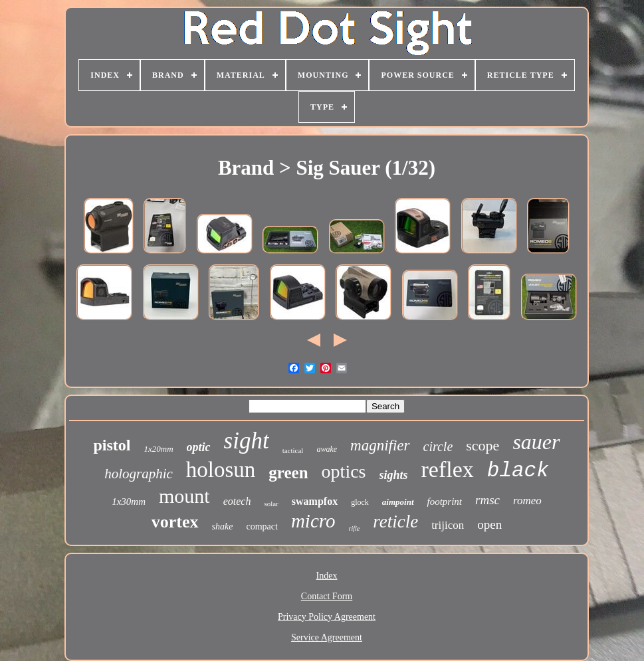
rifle (354, 528)
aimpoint (398, 502)
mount (184, 496)
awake (327, 449)
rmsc (487, 500)
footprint (445, 502)
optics (344, 471)
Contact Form (327, 596)
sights (394, 475)
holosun (221, 470)
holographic (139, 474)
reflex (448, 469)
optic (199, 447)
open (489, 524)
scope (483, 445)
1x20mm (159, 449)
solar (271, 504)
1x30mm (129, 502)
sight (247, 441)
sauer (536, 442)
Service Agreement (327, 637)
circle (438, 446)
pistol (112, 445)
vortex (175, 522)
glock (360, 502)
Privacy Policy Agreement (327, 617)
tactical (293, 450)
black (518, 471)
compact (262, 526)
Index (327, 576)
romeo (527, 501)
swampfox (315, 501)
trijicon (448, 525)
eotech (237, 501)
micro (313, 521)
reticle (395, 521)
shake (223, 526)
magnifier (380, 445)
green (288, 473)
